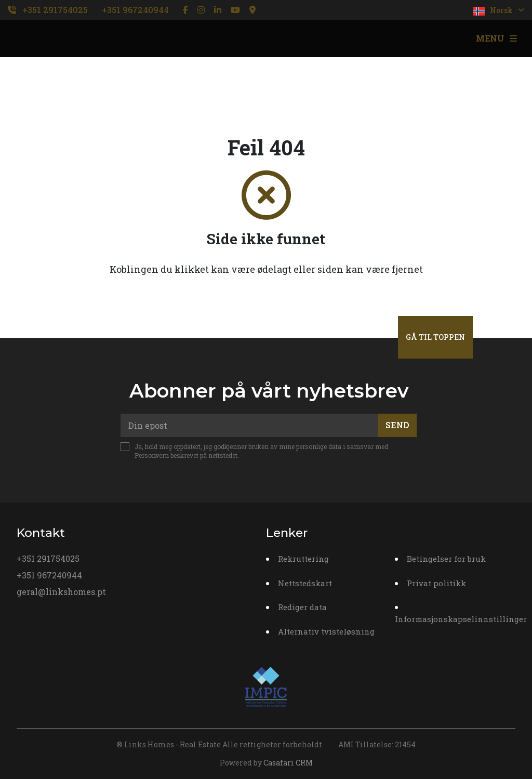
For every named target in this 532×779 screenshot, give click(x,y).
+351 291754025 (55, 10)
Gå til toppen (435, 337)
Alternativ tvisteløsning (326, 631)
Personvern (152, 455)
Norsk (499, 10)
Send (397, 425)
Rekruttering (303, 559)
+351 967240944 (135, 10)
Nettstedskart (305, 583)
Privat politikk (436, 583)
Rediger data (302, 607)
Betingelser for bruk (446, 559)
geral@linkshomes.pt (61, 592)
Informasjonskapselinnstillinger (461, 619)
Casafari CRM (288, 763)
